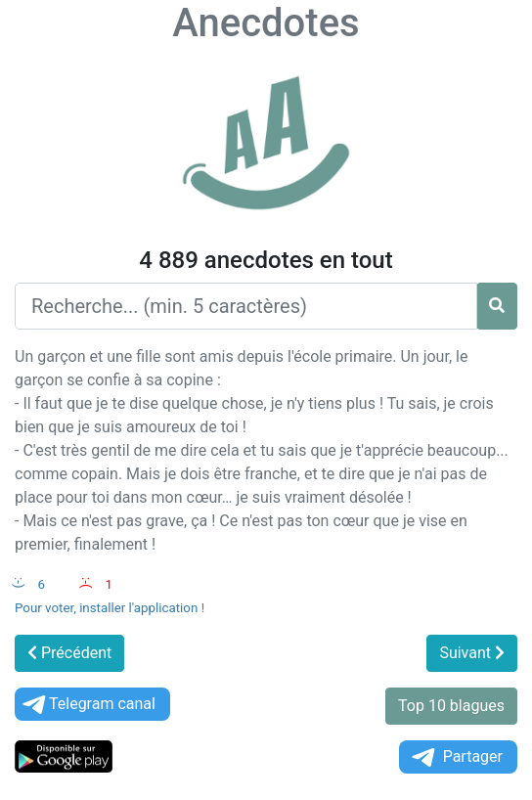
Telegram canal (88, 705)
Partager (456, 757)
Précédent (69, 653)
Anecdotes (266, 23)
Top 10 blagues (451, 706)
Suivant (472, 653)
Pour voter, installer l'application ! (110, 608)
